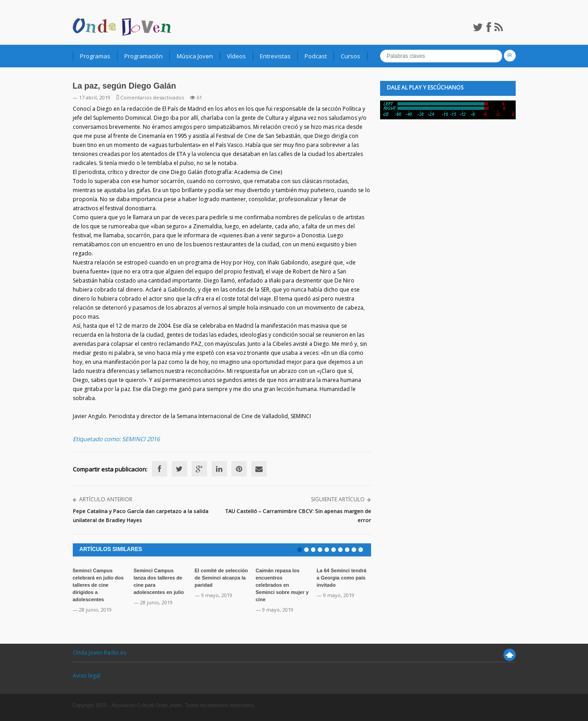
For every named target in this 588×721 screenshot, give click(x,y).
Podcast (316, 56)
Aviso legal (87, 676)
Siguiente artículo (338, 499)
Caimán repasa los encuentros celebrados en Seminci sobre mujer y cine (282, 585)
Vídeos (236, 56)
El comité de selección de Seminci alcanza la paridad (221, 578)
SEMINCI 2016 (141, 439)
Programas (95, 56)
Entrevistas (275, 56)
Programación (143, 56)
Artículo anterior (106, 499)
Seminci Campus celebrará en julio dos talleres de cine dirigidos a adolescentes (98, 585)
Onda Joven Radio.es (99, 653)
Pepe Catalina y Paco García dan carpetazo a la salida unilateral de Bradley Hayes (141, 516)
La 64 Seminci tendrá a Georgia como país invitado (342, 578)
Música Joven (195, 56)
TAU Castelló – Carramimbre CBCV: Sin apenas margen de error (298, 516)
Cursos (350, 56)
